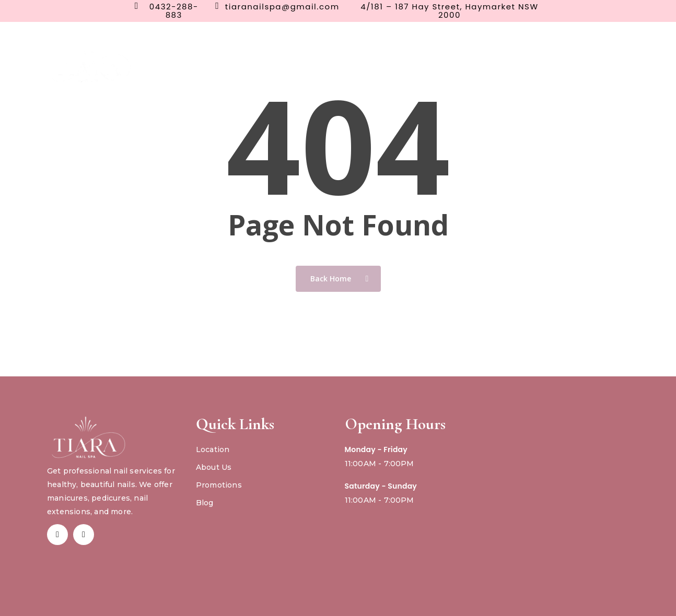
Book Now (546, 60)
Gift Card (603, 60)
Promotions (219, 485)
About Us (214, 467)
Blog (205, 503)
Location (213, 449)
